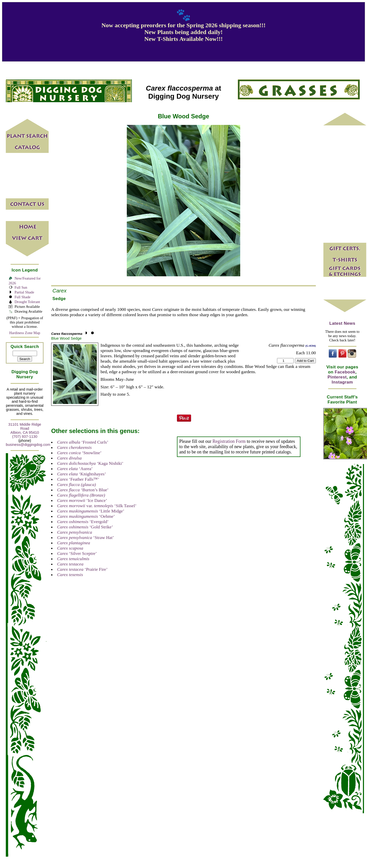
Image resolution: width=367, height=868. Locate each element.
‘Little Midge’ (91, 511)
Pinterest (337, 377)
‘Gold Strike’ (85, 527)
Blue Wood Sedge (66, 338)
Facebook (345, 372)
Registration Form (229, 441)
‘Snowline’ (79, 453)
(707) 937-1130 (25, 437)
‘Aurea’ (75, 469)
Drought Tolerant (27, 302)
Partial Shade (24, 292)
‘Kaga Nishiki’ (90, 463)
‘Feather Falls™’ (78, 479)
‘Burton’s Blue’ (83, 490)
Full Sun (21, 287)
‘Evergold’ (83, 522)
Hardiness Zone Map (25, 333)
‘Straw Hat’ (86, 537)
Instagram (342, 382)
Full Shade (23, 297)
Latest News (342, 323)
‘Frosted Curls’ (83, 442)
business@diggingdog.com (28, 445)
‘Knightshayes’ (82, 474)
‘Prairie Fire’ (82, 569)
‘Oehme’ (86, 516)
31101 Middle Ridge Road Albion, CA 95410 (25, 428)
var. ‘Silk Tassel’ (97, 506)
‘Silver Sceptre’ (77, 553)
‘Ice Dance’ (82, 500)
